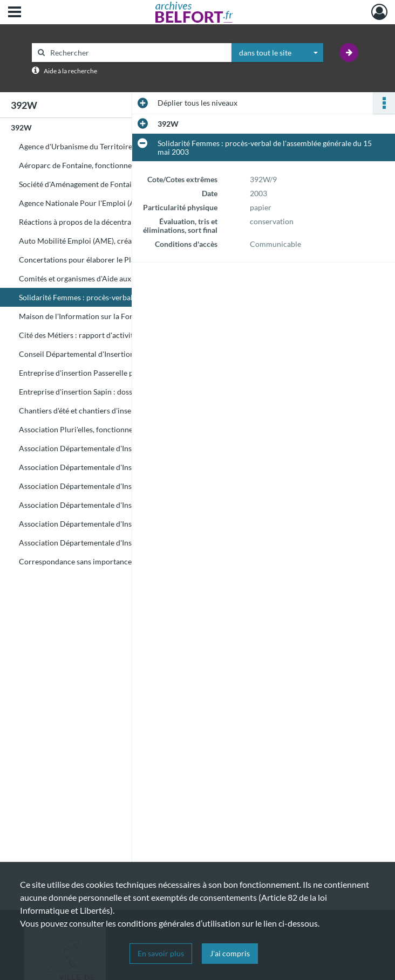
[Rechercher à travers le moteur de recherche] (137, 53)
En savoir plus (161, 953)
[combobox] (277, 53)
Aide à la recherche (70, 71)
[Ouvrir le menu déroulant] (15, 13)
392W (21, 127)
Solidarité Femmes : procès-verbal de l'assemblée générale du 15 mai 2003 (127, 297)
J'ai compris (230, 953)
